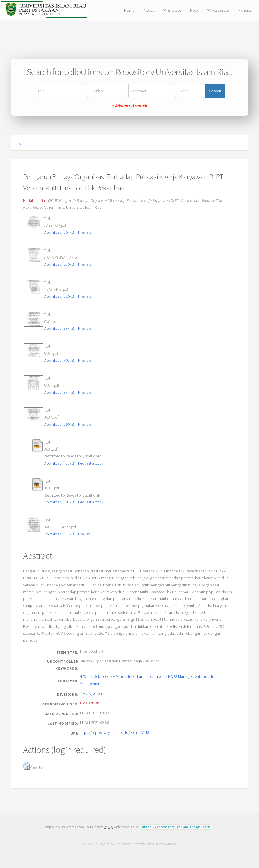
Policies (245, 10)
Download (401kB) (60, 360)
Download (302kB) (60, 502)
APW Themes (122, 843)
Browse (174, 10)
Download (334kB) (60, 328)
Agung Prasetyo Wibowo (160, 843)
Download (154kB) (60, 232)
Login (19, 143)
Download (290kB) (60, 264)
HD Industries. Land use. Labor (139, 676)
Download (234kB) (60, 534)
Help (194, 10)
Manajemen (92, 693)
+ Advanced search (129, 106)
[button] (26, 766)
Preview (85, 232)
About (149, 10)
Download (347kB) (60, 392)
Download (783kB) (60, 463)
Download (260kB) (60, 424)
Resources (221, 10)
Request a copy (91, 463)
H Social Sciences (94, 676)
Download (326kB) (60, 296)
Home (129, 10)
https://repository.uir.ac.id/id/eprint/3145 (114, 732)
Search (215, 91)
